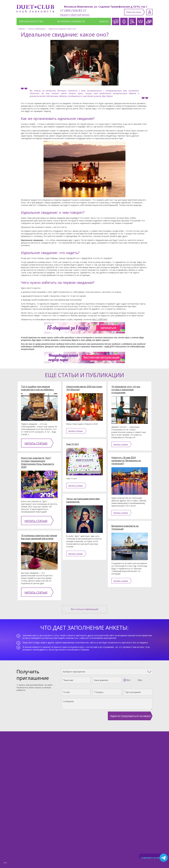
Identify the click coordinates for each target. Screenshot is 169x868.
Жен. (128, 670)
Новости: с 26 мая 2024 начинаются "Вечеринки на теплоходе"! (126, 461)
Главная (21, 29)
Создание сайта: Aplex (84, 861)
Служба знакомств (53, 809)
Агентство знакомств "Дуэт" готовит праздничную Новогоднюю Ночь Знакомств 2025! (37, 459)
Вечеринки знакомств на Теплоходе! (125, 527)
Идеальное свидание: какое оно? (62, 29)
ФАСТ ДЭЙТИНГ (100, 319)
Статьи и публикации (37, 29)
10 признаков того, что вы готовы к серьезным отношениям (126, 390)
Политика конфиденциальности (85, 858)
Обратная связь (134, 12)
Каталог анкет (27, 809)
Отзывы (145, 809)
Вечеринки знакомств (71, 21)
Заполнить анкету (86, 825)
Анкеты (104, 21)
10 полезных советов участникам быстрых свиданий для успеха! (39, 530)
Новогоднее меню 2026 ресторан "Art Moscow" (84, 388)
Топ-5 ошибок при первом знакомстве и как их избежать (37, 388)
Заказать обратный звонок (75, 15)
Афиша (129, 809)
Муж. (139, 670)
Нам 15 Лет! (72, 444)
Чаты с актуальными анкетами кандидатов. (83, 500)
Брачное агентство (31, 21)
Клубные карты (109, 809)
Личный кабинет (149, 12)
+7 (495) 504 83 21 (73, 10)
